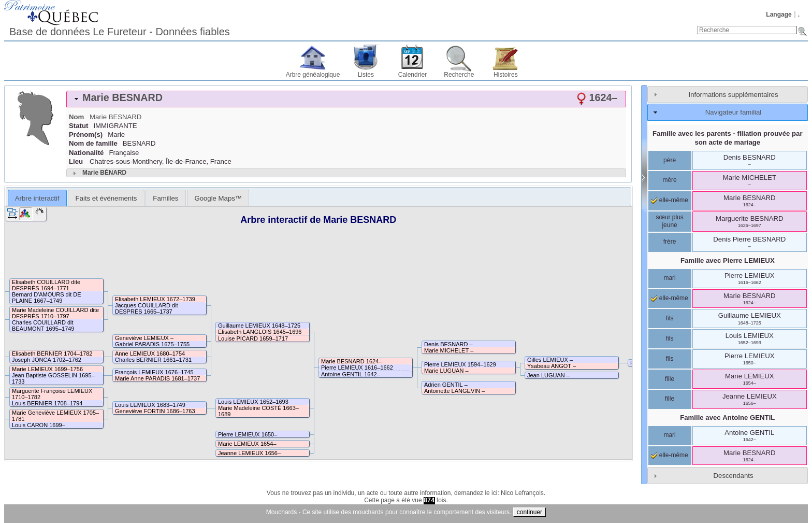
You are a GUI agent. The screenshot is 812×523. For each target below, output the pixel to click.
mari (669, 278)
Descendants (734, 476)
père (670, 160)
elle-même (669, 200)
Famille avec (728, 260)
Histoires (506, 75)
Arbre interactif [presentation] (37, 198)
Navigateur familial (733, 112)
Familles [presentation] (165, 198)
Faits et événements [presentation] (106, 198)
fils (670, 318)
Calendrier (412, 75)
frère (670, 242)
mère (669, 180)
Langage (779, 15)
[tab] (346, 99)
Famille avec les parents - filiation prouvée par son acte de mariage (728, 138)
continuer (530, 512)
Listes (366, 75)
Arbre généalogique (313, 75)
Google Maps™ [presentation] (218, 198)
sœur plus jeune (669, 221)
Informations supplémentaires (734, 95)
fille (670, 379)
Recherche (459, 75)
